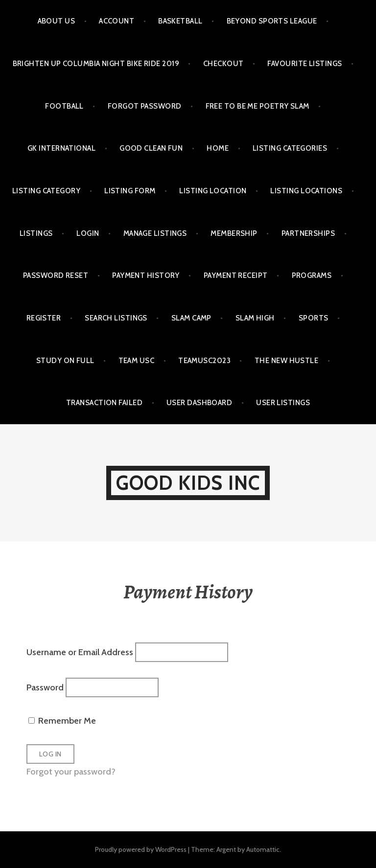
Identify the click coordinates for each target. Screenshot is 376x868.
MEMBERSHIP (234, 233)
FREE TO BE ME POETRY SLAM (258, 106)
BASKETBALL (180, 21)
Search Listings (116, 318)
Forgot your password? (71, 772)
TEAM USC (137, 361)
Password (45, 687)
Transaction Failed (104, 403)
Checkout (223, 64)
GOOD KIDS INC (188, 483)
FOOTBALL (64, 106)
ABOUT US (57, 21)
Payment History (146, 275)
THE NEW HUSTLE (286, 361)
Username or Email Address (80, 652)
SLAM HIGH (255, 318)
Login (88, 233)
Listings (36, 233)
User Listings (283, 403)
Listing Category (46, 191)
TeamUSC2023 (204, 361)
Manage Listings (155, 233)
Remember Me (62, 721)
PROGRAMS (312, 275)
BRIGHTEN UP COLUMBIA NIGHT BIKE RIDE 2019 (96, 64)
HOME (218, 148)
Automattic (263, 849)
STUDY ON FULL (65, 361)
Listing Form (130, 191)
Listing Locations (306, 191)
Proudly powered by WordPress (141, 849)
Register (44, 318)
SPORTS (314, 318)
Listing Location (213, 191)
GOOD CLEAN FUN (151, 148)
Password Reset (56, 275)
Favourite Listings (305, 64)
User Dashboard (199, 403)
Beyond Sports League (272, 21)
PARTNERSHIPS (308, 233)
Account (117, 21)
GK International (61, 148)
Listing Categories (290, 148)
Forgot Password (145, 106)
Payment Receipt (236, 275)
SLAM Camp (191, 318)
